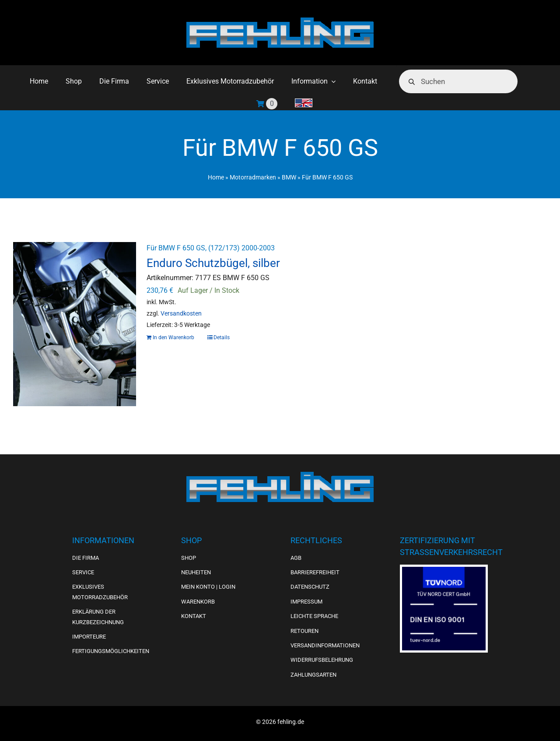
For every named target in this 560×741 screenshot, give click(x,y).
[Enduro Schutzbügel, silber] (75, 324)
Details (222, 337)
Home (216, 177)
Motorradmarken (253, 177)
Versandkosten (181, 314)
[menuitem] (304, 104)
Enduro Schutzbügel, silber (213, 263)
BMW (289, 177)
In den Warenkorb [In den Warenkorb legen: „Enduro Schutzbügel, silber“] (173, 337)
